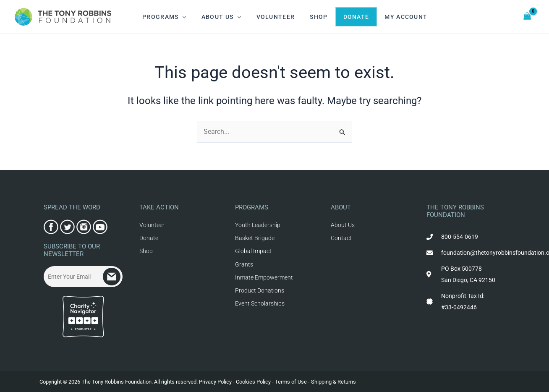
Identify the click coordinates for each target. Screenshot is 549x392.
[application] (180, 17)
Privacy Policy (215, 382)
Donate (342, 17)
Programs (163, 17)
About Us (216, 17)
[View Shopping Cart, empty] (527, 17)
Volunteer (267, 17)
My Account (388, 17)
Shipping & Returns (333, 382)
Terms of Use (291, 382)
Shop (307, 17)
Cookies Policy (253, 382)
